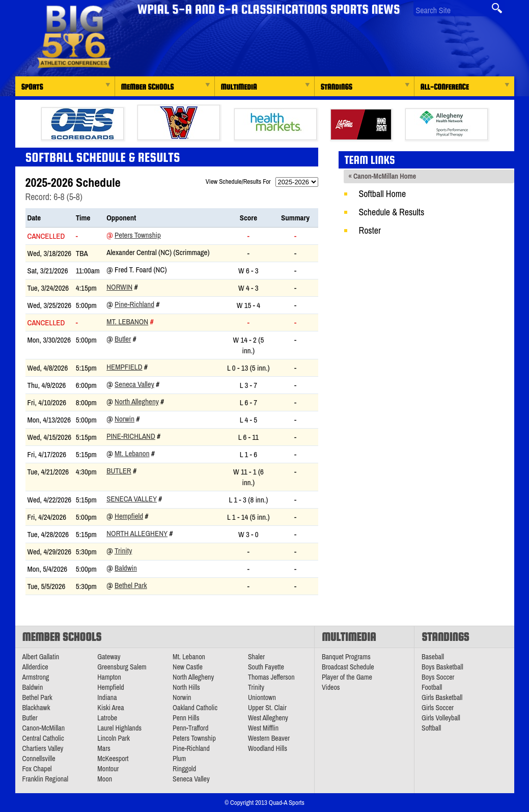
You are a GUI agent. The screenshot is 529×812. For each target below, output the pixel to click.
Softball (431, 728)
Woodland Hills (268, 748)
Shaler (256, 657)
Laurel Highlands (119, 728)
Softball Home (383, 194)
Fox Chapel (37, 769)
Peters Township (138, 235)
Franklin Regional (46, 779)
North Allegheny (137, 401)
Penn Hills (186, 718)
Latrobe (107, 718)
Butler (123, 339)
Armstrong (36, 677)
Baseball (433, 657)
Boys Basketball (442, 667)
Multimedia (239, 87)
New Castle (188, 667)
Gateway (109, 657)
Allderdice (35, 667)
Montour (108, 769)
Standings (337, 87)
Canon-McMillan (44, 728)
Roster (370, 230)
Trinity (123, 551)
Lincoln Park (114, 738)
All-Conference (445, 87)
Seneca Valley (134, 384)
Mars (104, 748)
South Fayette (266, 667)
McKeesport (113, 759)
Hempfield (124, 367)
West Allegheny (268, 718)
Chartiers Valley (43, 748)
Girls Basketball (442, 697)
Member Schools (148, 87)
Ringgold (184, 769)
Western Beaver (269, 738)
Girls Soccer (438, 708)
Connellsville (39, 759)
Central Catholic (43, 738)
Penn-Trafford (190, 728)
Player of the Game (347, 677)
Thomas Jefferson (271, 677)
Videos (331, 687)
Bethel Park (131, 585)
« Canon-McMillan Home (383, 176)
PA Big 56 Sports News (74, 37)
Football (432, 687)
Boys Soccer (438, 677)
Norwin (119, 287)
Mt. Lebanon (127, 321)
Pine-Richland (134, 304)
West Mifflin (263, 728)
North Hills (186, 687)
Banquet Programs (346, 657)
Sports (32, 87)
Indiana (107, 697)
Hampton (109, 677)
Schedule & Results (392, 212)
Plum (179, 759)
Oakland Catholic (195, 708)
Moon (105, 779)
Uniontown (262, 697)
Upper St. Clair (267, 708)
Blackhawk (36, 708)
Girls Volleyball (441, 718)
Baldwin (126, 568)
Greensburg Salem (122, 667)
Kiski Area (110, 708)
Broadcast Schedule (348, 667)
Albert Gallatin (41, 657)
